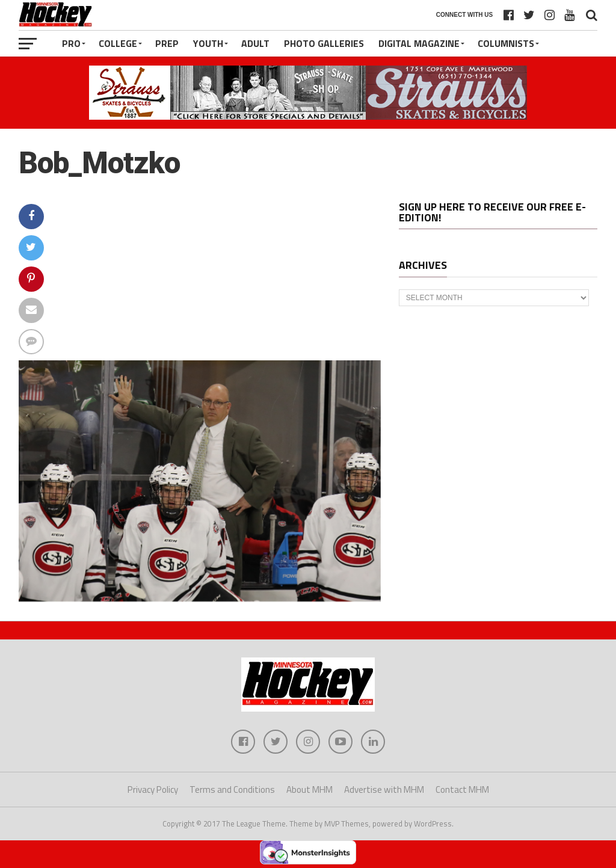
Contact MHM (462, 790)
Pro (71, 43)
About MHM (310, 790)
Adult (255, 43)
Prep (167, 43)
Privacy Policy (153, 790)
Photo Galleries (324, 43)
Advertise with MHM (384, 790)
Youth (208, 43)
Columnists (506, 43)
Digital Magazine (419, 43)
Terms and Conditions (232, 790)
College (118, 43)
